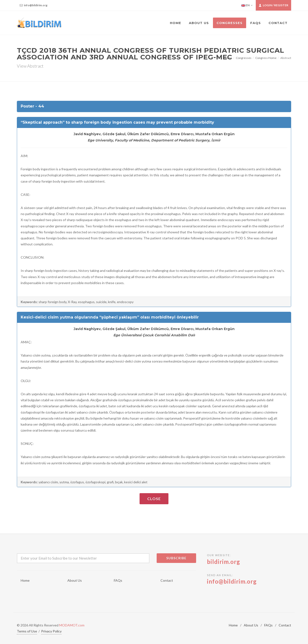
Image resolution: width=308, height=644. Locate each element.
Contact (167, 580)
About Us (75, 580)
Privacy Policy (51, 631)
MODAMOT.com (72, 625)
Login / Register (273, 5)
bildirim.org (224, 562)
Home (228, 58)
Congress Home (266, 58)
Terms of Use (27, 631)
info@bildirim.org (34, 5)
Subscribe (176, 558)
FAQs (118, 580)
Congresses (244, 58)
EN (247, 5)
